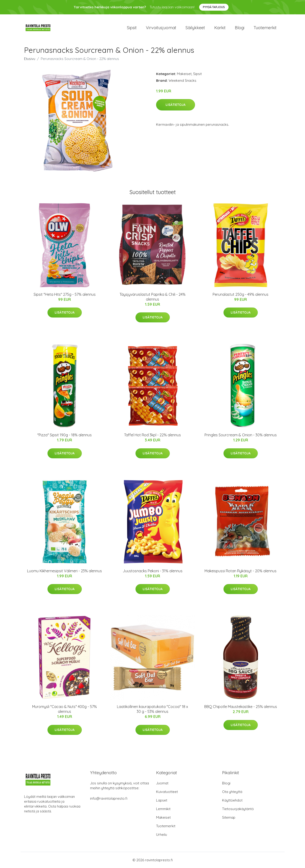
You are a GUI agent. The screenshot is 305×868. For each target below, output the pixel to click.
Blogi (240, 28)
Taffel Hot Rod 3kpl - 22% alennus (152, 435)
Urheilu (162, 835)
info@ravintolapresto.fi (109, 798)
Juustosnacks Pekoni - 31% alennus (153, 571)
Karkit (220, 28)
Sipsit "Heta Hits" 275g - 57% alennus (65, 294)
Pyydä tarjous (214, 7)
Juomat (162, 783)
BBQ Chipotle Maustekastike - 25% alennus (241, 707)
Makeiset (184, 74)
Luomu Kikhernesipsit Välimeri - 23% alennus (64, 571)
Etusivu (30, 59)
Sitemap (229, 817)
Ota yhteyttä (232, 792)
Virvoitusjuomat (161, 28)
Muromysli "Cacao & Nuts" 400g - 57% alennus (64, 709)
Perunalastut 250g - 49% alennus (241, 294)
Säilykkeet (195, 28)
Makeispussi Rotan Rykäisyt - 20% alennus (241, 571)
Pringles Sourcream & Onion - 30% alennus (241, 435)
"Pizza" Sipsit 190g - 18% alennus (64, 435)
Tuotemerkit (265, 28)
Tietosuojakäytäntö (238, 809)
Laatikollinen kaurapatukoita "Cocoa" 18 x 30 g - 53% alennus (152, 709)
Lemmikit (163, 809)
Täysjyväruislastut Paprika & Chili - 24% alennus (152, 297)
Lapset (162, 800)
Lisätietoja (176, 105)
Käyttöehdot (232, 800)
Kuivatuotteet (167, 792)
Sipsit (132, 28)
